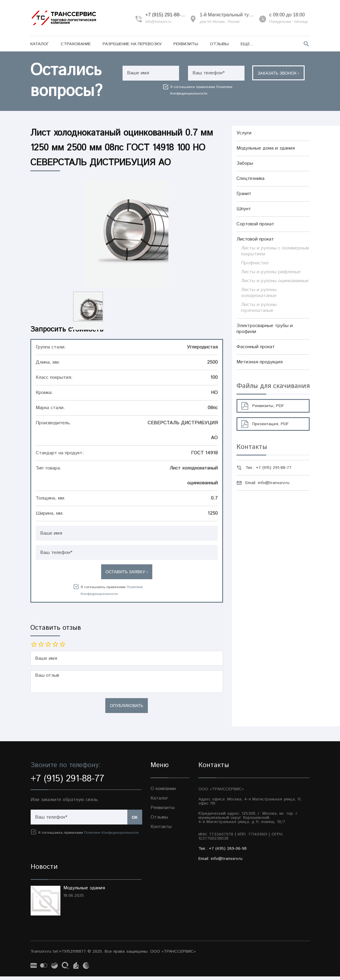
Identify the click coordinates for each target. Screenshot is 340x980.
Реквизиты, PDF (268, 406)
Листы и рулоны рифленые (271, 272)
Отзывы (219, 44)
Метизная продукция (260, 362)
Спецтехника (250, 179)
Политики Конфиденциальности (111, 836)
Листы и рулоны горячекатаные (259, 308)
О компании (163, 792)
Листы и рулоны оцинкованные (275, 281)
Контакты (161, 830)
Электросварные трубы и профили (265, 329)
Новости (44, 871)
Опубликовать (126, 709)
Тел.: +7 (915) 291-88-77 (268, 468)
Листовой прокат (255, 239)
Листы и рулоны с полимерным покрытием (275, 251)
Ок (135, 821)
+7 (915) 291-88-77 (166, 15)
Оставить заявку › (127, 572)
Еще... (247, 44)
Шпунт (244, 209)
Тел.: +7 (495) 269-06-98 (223, 852)
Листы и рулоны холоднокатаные (259, 293)
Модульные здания (84, 892)
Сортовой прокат (255, 224)
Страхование (76, 44)
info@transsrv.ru (158, 22)
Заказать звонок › (279, 73)
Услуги (244, 133)
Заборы (245, 163)
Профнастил (255, 263)
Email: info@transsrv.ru (267, 483)
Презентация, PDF (271, 424)
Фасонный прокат (256, 347)
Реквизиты (186, 44)
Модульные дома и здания (266, 148)
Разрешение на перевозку (132, 44)
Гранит (244, 194)
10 (62, 644)
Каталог (40, 44)
